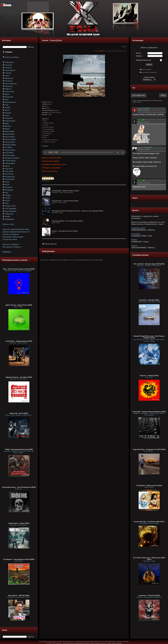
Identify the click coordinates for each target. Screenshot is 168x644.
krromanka (136, 234)
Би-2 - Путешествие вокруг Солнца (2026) (19, 269)
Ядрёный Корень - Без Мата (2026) (19, 377)
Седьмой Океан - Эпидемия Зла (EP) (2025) (149, 449)
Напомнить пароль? (149, 72)
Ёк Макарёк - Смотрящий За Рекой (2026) (19, 559)
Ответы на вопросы (11, 234)
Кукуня (134, 246)
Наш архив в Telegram (12, 247)
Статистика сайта (10, 239)
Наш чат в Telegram (11, 244)
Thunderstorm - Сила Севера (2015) (65, 201)
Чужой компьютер (143, 60)
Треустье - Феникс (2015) (149, 376)
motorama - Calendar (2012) (149, 300)
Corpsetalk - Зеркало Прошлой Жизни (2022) (149, 412)
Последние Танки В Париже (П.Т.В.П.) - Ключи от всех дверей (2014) (77, 211)
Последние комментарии (13, 237)
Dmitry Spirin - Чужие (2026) (19, 523)
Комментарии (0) (49, 244)
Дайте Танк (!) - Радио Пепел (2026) (19, 305)
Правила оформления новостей (16, 232)
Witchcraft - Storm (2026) (19, 413)
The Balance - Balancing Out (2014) (149, 485)
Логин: (139, 53)
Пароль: (139, 56)
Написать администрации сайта (16, 229)
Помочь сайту (8, 224)
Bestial (134, 240)
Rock (124, 47)
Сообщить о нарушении (51, 168)
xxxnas (102, 51)
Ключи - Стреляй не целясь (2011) (65, 231)
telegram (45, 146)
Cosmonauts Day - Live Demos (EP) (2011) (149, 522)
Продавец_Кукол (138, 228)
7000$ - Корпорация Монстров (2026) (19, 449)
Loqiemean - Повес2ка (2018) (149, 595)
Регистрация (146, 70)
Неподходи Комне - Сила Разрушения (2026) (19, 487)
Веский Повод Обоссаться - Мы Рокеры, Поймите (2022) (149, 337)
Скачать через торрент (51, 161)
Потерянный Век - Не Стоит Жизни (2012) (67, 221)
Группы (7, 252)
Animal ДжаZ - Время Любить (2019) (65, 191)
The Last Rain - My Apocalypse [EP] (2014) (149, 264)
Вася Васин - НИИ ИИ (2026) (19, 595)
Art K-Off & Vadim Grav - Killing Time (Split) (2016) (149, 559)
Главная (9, 52)
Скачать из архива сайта (51, 158)
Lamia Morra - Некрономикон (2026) (19, 341)
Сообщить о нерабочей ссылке (54, 164)
